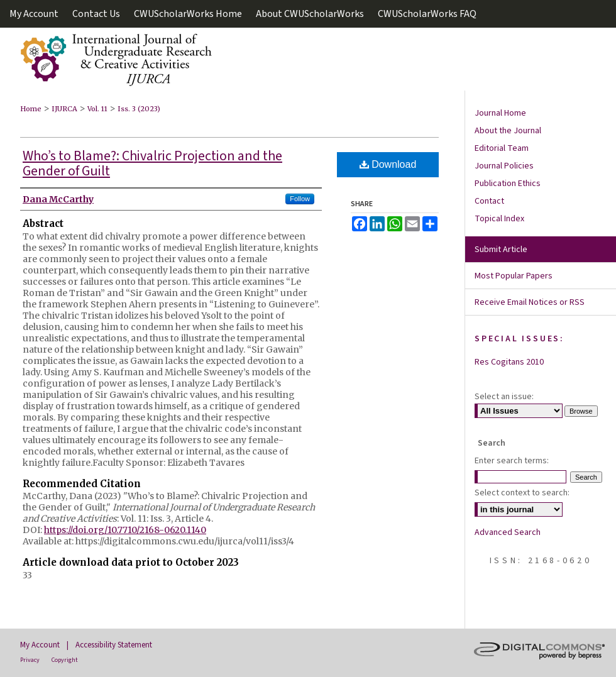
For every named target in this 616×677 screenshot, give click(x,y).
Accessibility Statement (114, 645)
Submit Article (501, 250)
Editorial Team (502, 148)
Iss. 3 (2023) (139, 109)
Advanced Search (508, 532)
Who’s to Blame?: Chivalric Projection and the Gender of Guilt (152, 163)
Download (388, 164)
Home (31, 109)
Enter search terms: (512, 461)
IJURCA (64, 109)
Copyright (65, 660)
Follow (300, 199)
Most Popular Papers (514, 276)
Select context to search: (522, 493)
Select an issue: (504, 397)
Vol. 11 (97, 109)
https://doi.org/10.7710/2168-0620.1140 (125, 530)
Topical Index (499, 219)
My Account (40, 645)
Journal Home (500, 113)
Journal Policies (504, 166)
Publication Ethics (508, 184)
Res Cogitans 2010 (509, 362)
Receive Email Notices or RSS (530, 302)
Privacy (30, 660)
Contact (489, 201)
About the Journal (508, 131)
